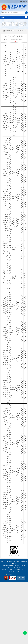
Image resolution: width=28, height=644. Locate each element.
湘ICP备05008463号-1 (15, 572)
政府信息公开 (14, 30)
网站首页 (3, 17)
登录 (24, 1)
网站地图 (14, 564)
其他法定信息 (21, 30)
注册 (26, 1)
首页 (9, 30)
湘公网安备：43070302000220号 (15, 574)
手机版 (21, 1)
